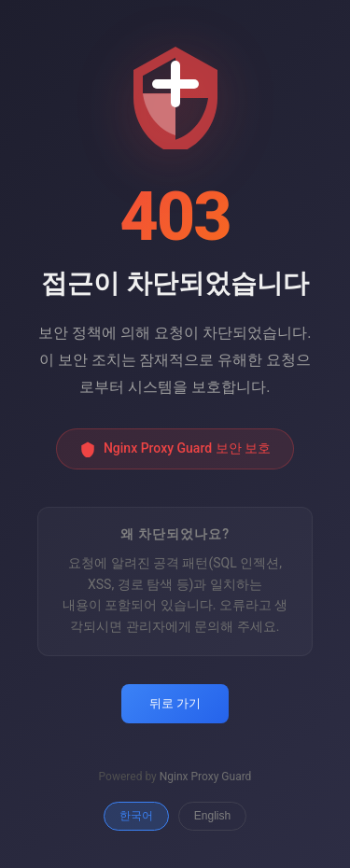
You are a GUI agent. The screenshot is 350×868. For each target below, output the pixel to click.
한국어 (136, 816)
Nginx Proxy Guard (206, 777)
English (212, 816)
